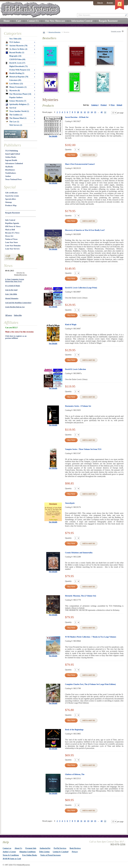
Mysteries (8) (13, 91)
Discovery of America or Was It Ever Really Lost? (85, 230)
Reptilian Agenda (12, 223)
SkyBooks (9, 167)
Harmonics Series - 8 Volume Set (78, 406)
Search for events (12, 196)
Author (8, 176)
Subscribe (18, 315)
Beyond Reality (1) (15, 53)
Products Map (11, 205)
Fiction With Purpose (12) (20, 70)
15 (95, 112)
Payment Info (31, 848)
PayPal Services (60, 848)
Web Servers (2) (16, 125)
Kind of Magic (71, 325)
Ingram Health (11, 160)
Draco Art (9, 236)
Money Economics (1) (16, 87)
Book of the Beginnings (74, 730)
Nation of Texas (11, 239)
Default (119, 105)
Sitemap (8, 202)
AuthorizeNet (45, 848)
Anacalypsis (70, 503)
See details (53, 136)
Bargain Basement (13, 213)
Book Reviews (75, 848)
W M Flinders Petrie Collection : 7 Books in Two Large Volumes (91, 637)
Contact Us (33, 21)
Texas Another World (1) (17, 111)
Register (110, 3)
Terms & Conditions (11, 855)
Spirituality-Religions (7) (17, 104)
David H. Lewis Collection (75, 369)
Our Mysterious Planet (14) (18, 94)
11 (81, 112)
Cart (19, 21)
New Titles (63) (15, 39)
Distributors (10, 170)
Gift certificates (11, 193)
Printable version (116, 31)
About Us (18, 848)
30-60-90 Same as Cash (12, 859)
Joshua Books (11, 157)
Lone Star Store (11, 242)
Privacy (75, 852)
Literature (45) (15, 80)
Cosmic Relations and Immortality (79, 553)
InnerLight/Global (13, 154)
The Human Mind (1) (16, 118)
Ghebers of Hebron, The (75, 774)
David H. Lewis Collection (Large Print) (81, 288)
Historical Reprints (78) (17, 77)
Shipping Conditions (28, 852)
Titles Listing (44, 852)
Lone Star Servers (12, 249)
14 (92, 112)
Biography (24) (15, 56)
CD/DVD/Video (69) (17, 59)
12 (85, 112)
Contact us (7, 848)
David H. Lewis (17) (16, 63)
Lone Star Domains (13, 246)
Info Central (10, 220)
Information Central (82, 21)
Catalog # (95, 105)
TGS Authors (13, 42)
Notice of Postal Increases (51, 855)
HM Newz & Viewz (13, 226)
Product (104, 105)
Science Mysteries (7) (16, 101)
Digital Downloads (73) (18, 66)
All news (9, 315)
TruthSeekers (11, 173)
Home (7, 21)
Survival (11, 108)
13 (88, 112)
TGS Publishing (12, 151)
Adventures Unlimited (14, 163)
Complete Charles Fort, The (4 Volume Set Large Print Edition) (90, 684)
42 (102, 112)
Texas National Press (13, 179)
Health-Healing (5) (15, 73)
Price (113, 105)
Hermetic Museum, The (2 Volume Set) (81, 596)
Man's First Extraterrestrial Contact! (80, 164)
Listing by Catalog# (61, 852)
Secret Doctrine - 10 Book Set (77, 117)
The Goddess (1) (14, 115)
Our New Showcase (55, 21)
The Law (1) (12, 122)
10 (78, 112)
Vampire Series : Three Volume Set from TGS (83, 449)
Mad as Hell (10, 230)
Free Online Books (30, 855)
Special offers (11, 199)
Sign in (100, 3)
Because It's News (12, 233)
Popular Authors (16, 97)
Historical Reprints (55, 32)
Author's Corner (9, 852)
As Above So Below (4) (17, 49)
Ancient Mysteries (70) (17, 46)
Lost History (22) (14, 84)
